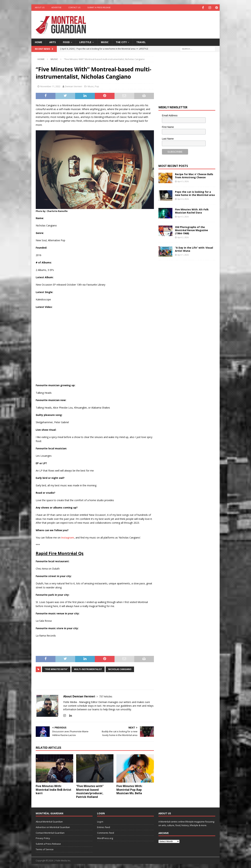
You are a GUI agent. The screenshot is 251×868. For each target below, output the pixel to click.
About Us (40, 7)
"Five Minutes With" (56, 669)
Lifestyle (85, 42)
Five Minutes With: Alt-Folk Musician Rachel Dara (192, 211)
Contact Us (74, 7)
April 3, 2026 (183, 216)
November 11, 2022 (50, 86)
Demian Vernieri (74, 86)
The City (121, 42)
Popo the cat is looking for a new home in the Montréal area (195, 193)
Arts (53, 42)
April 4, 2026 (183, 199)
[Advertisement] (159, 22)
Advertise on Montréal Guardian (53, 827)
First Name (168, 127)
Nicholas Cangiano (120, 669)
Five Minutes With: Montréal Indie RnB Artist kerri (54, 789)
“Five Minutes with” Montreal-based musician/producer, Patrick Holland (90, 791)
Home (39, 42)
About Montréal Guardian (49, 821)
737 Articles (106, 696)
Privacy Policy (43, 838)
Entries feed (104, 827)
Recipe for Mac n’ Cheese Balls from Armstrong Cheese (194, 175)
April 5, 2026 (183, 181)
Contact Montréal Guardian (50, 832)
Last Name (168, 138)
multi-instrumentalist (88, 669)
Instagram (68, 537)
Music (105, 42)
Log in (100, 821)
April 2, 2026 (183, 237)
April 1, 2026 (183, 254)
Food (66, 42)
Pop (97, 86)
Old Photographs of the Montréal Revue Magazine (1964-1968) (191, 230)
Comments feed (106, 832)
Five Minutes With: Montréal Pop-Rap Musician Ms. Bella (129, 789)
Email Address (170, 115)
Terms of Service (45, 849)
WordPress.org (105, 838)
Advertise (56, 7)
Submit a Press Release (99, 7)
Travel (141, 42)
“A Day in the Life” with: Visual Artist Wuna (194, 249)
